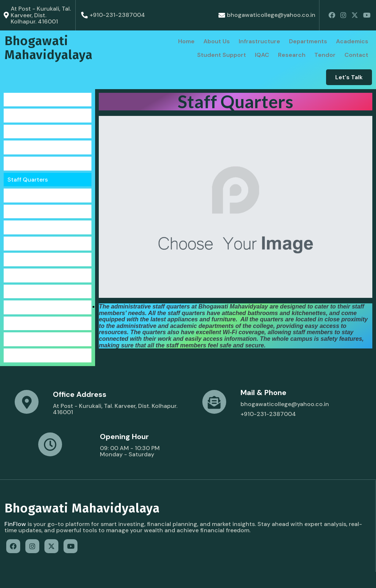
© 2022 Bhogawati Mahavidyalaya (51, 575)
